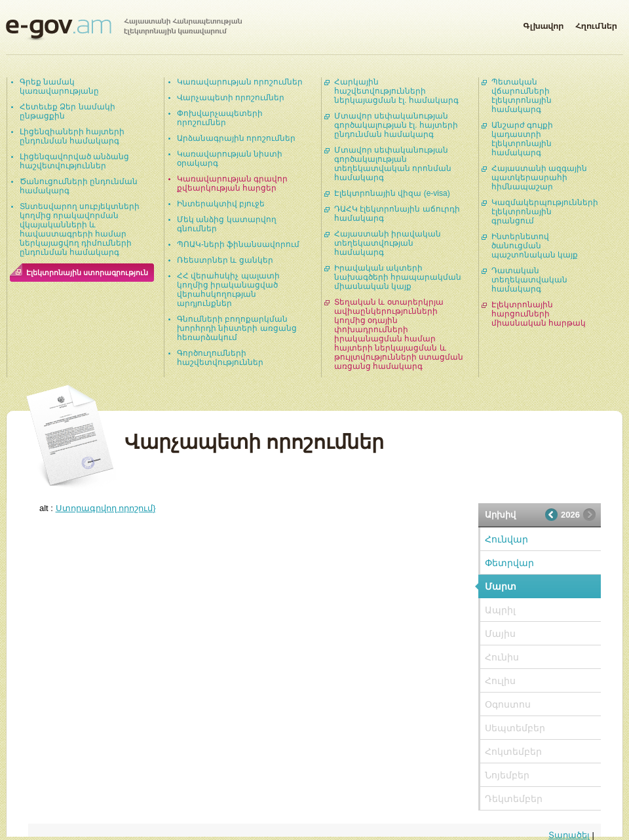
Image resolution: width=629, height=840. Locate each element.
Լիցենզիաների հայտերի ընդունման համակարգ (72, 136)
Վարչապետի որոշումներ (231, 98)
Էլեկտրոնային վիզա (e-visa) (392, 193)
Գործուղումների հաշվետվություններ (220, 358)
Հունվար (506, 539)
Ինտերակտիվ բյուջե (221, 204)
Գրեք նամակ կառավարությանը (59, 86)
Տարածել (569, 835)
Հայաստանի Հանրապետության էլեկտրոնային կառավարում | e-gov (124, 29)
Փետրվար (509, 563)
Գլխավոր (543, 24)
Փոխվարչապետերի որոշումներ (220, 118)
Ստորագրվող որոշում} (106, 508)
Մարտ (501, 586)
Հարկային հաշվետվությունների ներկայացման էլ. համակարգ (396, 91)
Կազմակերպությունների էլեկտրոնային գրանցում (545, 212)
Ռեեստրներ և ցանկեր (225, 260)
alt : (98, 508)
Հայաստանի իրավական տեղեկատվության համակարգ (388, 243)
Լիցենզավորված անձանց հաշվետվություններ (74, 161)
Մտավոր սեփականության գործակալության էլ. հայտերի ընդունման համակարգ (396, 125)
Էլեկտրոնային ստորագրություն (87, 273)
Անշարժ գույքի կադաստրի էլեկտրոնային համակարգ (522, 139)
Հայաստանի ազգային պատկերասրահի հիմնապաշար (539, 178)
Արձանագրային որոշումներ (236, 138)
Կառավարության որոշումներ (240, 82)
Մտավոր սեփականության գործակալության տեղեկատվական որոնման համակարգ (393, 164)
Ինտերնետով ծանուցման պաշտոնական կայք (535, 246)
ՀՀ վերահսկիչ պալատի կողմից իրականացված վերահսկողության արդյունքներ (228, 290)
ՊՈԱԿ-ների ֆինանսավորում (238, 244)
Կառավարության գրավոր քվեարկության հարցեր (232, 183)
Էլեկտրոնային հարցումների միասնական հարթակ (539, 314)
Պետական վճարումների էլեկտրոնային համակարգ (522, 96)
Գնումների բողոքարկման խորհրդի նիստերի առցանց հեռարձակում (237, 328)
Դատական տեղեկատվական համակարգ (529, 280)
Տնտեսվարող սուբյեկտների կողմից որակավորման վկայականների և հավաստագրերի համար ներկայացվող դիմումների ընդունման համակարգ (80, 229)
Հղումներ (596, 24)
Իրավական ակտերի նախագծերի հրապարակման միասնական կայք (398, 277)
